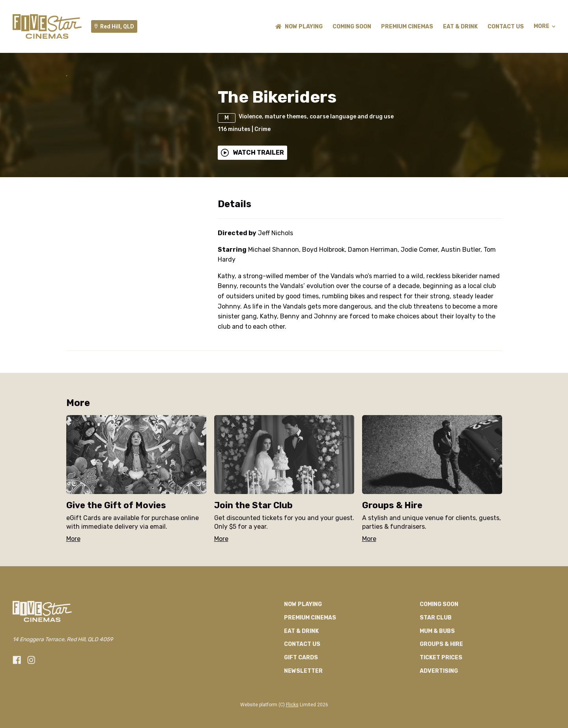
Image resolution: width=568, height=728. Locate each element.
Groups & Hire (441, 693)
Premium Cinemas (407, 27)
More (545, 26)
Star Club (436, 666)
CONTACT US (506, 27)
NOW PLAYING (299, 27)
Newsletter (303, 720)
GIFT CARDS (301, 706)
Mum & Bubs (437, 679)
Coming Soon (352, 27)
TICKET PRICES (441, 706)
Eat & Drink (460, 27)
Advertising (439, 720)
